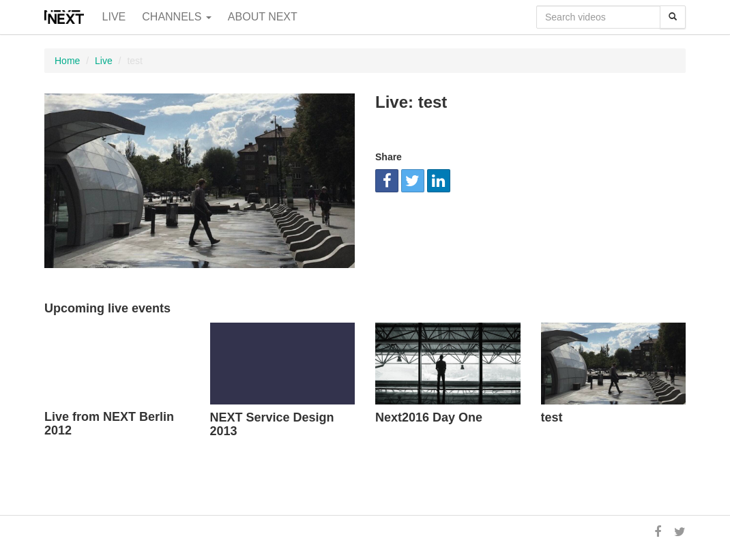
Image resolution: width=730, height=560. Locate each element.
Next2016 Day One (429, 417)
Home (67, 61)
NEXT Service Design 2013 (272, 424)
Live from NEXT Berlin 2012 (109, 424)
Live (114, 17)
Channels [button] (177, 17)
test (552, 417)
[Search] (673, 17)
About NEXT (263, 17)
